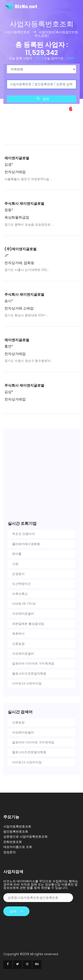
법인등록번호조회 (16, 831)
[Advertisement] (41, 125)
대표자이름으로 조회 (18, 847)
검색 (43, 99)
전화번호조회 (13, 842)
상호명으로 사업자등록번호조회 (25, 837)
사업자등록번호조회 (17, 826)
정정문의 (10, 852)
